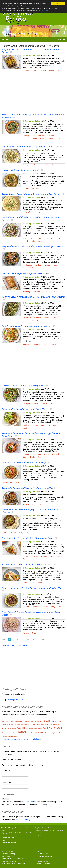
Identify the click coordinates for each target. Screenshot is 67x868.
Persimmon (27, 265)
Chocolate (54, 721)
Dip (53, 165)
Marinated (27, 344)
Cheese (58, 238)
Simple (44, 404)
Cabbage (17, 721)
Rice (50, 728)
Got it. (58, 4)
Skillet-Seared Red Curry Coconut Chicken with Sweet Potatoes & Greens (33, 116)
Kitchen (47, 454)
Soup (42, 733)
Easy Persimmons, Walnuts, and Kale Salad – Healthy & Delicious (33, 247)
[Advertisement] (33, 94)
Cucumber (40, 238)
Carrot (26, 721)
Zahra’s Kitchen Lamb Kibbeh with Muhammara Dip (27, 488)
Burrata (47, 344)
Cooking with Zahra (32, 56)
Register (29, 802)
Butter (51, 71)
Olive (36, 556)
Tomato (44, 556)
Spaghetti (48, 733)
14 (28, 639)
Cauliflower (27, 318)
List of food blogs (43, 854)
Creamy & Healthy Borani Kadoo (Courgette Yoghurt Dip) (30, 147)
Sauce (29, 733)
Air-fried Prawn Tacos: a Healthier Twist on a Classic (27, 565)
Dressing (38, 318)
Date (25, 321)
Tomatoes (37, 344)
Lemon (59, 71)
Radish (26, 241)
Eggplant (37, 454)
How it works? (8, 856)
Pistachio (31, 728)
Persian (26, 71)
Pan (24, 559)
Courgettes (27, 165)
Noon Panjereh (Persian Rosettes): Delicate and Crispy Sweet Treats (31, 613)
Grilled (38, 724)
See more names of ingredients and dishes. (23, 739)
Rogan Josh (39, 425)
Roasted (47, 318)
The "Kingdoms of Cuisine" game (15, 864)
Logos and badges (10, 861)
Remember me (10, 795)
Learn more (61, 11)
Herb (40, 241)
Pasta (38, 212)
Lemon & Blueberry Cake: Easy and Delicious (23, 274)
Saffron (44, 71)
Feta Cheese (28, 238)
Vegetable (15, 736)
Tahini (56, 318)
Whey (53, 607)
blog (5, 840)
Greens (43, 138)
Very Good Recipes (8, 828)
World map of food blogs (45, 856)
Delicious (38, 265)
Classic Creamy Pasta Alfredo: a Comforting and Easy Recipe (31, 194)
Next (43, 639)
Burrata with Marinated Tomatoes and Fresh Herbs (26, 326)
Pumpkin (46, 728)
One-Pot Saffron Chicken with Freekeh (20, 171)
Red (24, 141)
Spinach (57, 733)
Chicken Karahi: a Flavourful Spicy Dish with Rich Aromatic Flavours (30, 511)
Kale (32, 268)
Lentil (9, 728)
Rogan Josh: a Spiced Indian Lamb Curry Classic (25, 409)
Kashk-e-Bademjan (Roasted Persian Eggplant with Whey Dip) (32, 588)
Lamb (25, 428)
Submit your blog (9, 854)
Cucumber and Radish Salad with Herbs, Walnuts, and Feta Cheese (30, 219)
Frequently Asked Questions (13, 859)
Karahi (13, 533)
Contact (39, 835)
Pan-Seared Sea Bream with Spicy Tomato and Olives (28, 538)
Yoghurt (37, 165)
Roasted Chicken (6, 733)
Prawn (40, 583)
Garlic (25, 457)
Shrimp (33, 733)
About (39, 833)
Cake (53, 292)
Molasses (14, 728)
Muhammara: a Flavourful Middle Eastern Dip (24, 463)
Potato (35, 728)
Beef (39, 457)
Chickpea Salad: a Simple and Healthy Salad (23, 386)
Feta (47, 241)
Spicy (21, 533)
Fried (25, 583)
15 (33, 639)
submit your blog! (23, 820)
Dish (28, 533)
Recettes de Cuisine (44, 864)
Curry (58, 138)
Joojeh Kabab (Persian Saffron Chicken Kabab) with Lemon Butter (30, 51)
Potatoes (41, 136)
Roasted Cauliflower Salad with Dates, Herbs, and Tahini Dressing (33, 297)
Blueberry (27, 292)
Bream (59, 556)
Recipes (5, 39)
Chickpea (26, 404)
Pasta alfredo (28, 212)
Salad (33, 241)
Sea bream (27, 556)
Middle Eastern (8, 483)
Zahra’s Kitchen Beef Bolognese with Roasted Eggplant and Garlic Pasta (31, 435)
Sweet (51, 138)
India (48, 425)
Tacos (32, 583)
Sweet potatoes (29, 136)
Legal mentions (9, 838)
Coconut (26, 138)
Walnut (49, 238)
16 (38, 639)
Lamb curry (27, 425)
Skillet (35, 138)
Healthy (46, 165)
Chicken (35, 71)
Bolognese (27, 454)
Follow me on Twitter (10, 843)
